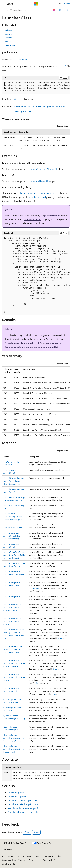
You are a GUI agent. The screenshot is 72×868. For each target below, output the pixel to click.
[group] (36, 87)
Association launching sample (22, 808)
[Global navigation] (3, 4)
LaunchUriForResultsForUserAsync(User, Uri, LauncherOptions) (14, 649)
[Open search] (60, 4)
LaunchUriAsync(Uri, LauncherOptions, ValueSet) (14, 574)
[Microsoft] (36, 4)
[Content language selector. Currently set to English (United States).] (15, 843)
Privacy (60, 856)
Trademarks (48, 860)
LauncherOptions (16, 793)
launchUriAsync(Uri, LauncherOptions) (39, 193)
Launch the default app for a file (23, 800)
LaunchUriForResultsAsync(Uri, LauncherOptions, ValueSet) (12, 607)
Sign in (67, 4)
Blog (37, 856)
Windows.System (17, 10)
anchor (17, 223)
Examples (8, 34)
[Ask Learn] (54, 10)
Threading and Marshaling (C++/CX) (23, 343)
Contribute (49, 856)
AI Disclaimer (8, 856)
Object (17, 99)
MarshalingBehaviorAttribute (52, 106)
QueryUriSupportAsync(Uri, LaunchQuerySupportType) (14, 749)
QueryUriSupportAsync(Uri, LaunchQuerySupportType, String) (14, 738)
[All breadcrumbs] (5, 10)
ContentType (34, 588)
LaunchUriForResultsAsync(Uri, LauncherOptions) (12, 621)
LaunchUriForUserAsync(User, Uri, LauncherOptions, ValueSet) (14, 663)
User (60, 638)
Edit (67, 66)
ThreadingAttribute (22, 111)
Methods (8, 41)
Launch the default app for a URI (23, 804)
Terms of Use (35, 860)
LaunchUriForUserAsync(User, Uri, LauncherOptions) (14, 677)
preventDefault (52, 216)
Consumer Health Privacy (13, 860)
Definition (9, 30)
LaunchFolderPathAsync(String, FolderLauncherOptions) (12, 536)
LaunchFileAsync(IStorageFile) (44, 169)
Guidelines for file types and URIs (23, 812)
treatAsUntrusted (37, 197)
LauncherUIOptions (17, 796)
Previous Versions (24, 856)
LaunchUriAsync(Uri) (40, 181)
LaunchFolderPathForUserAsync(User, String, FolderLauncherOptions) (14, 555)
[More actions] (67, 10)
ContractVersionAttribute (25, 106)
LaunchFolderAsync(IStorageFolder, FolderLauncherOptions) (14, 517)
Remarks (8, 38)
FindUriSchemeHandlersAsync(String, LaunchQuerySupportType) (14, 481)
